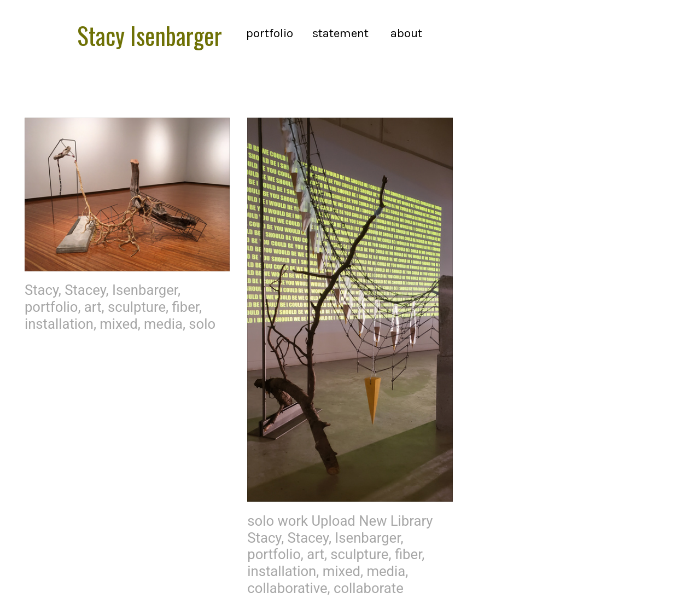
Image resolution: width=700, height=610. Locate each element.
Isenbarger (145, 290)
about (406, 33)
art (93, 307)
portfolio (270, 33)
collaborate (369, 588)
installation (59, 324)
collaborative (287, 588)
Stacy (42, 290)
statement (343, 33)
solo (202, 324)
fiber (186, 307)
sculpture (137, 307)
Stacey (85, 290)
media (163, 324)
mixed (118, 324)
